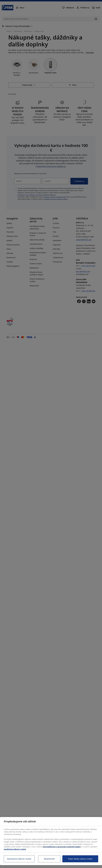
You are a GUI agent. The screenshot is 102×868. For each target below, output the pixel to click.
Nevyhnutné (49, 859)
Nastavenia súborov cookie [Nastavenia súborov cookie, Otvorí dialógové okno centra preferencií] (19, 859)
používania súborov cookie (15, 849)
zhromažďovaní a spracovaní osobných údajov (62, 847)
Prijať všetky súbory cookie (80, 859)
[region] (51, 841)
